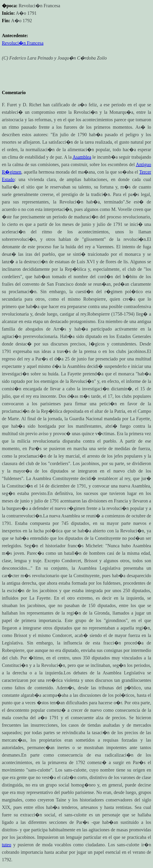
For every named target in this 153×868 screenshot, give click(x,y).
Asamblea (82, 157)
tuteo (7, 845)
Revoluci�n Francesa (23, 43)
